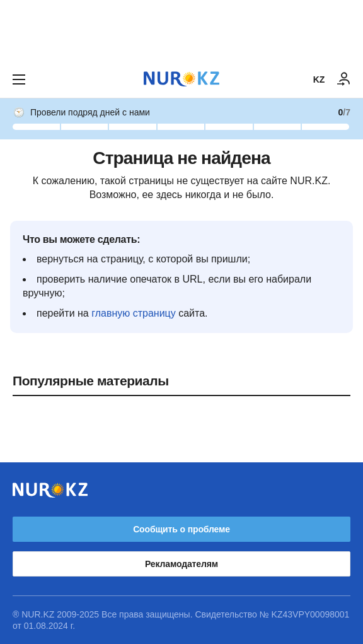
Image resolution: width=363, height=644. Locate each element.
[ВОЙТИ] (344, 79)
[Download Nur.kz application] (181, 30)
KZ (319, 79)
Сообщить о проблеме (181, 529)
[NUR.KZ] (181, 79)
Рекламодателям (181, 564)
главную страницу (134, 313)
